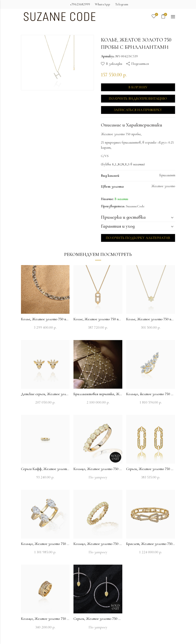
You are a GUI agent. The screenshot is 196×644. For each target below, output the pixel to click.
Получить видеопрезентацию (138, 99)
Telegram (122, 4)
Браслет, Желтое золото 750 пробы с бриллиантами (151, 544)
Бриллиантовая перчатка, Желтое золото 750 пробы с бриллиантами (98, 394)
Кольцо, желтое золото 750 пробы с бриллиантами (151, 394)
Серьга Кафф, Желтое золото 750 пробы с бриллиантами (45, 469)
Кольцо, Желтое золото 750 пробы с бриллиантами (98, 469)
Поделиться (140, 64)
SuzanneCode (135, 206)
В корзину (138, 87)
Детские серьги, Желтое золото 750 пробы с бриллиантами (45, 394)
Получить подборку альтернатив (138, 238)
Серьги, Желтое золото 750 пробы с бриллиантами (151, 469)
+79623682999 (80, 4)
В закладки (114, 64)
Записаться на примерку (138, 110)
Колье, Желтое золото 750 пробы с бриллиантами (45, 319)
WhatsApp (102, 4)
